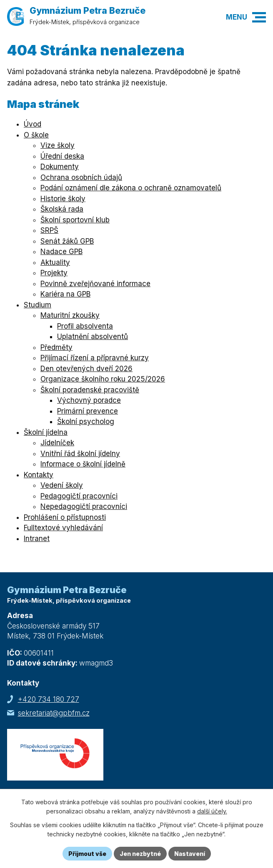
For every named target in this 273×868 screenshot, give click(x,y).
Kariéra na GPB (65, 294)
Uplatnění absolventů (93, 337)
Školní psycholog (86, 422)
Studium (38, 305)
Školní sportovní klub (75, 220)
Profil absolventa (85, 326)
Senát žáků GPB (67, 241)
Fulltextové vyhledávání (63, 528)
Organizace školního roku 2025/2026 (103, 379)
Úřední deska (62, 156)
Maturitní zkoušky (70, 315)
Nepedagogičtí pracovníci (84, 506)
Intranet (37, 539)
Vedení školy (62, 485)
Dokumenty (60, 167)
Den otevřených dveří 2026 (86, 369)
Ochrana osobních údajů (81, 177)
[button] (259, 17)
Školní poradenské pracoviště (90, 390)
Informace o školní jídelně (83, 464)
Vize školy (58, 145)
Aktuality (55, 262)
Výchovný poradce (89, 400)
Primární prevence (88, 411)
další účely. (212, 812)
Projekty (54, 273)
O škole (36, 135)
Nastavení (190, 854)
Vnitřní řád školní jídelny (80, 454)
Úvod (33, 124)
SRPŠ (49, 230)
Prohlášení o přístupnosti (65, 517)
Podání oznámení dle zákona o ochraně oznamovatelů (131, 188)
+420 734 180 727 (49, 699)
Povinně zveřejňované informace (95, 284)
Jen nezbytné (140, 854)
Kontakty (39, 475)
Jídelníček (57, 443)
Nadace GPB (61, 252)
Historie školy (63, 199)
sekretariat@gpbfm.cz (54, 713)
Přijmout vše (87, 854)
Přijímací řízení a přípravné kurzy (95, 358)
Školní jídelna (46, 432)
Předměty (56, 347)
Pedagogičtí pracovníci (79, 496)
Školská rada (62, 209)
